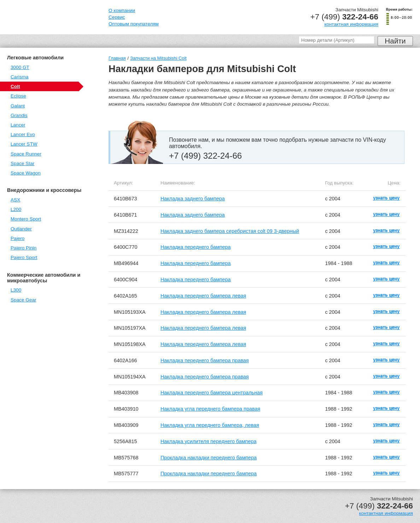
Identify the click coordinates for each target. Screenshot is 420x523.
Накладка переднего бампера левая (203, 296)
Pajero (17, 238)
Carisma (20, 77)
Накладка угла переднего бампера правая (210, 409)
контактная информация (351, 24)
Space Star (22, 163)
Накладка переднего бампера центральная (212, 393)
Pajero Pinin (24, 248)
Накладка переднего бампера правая (205, 360)
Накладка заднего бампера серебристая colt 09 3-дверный (230, 231)
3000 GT (20, 67)
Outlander (21, 229)
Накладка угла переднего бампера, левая (210, 425)
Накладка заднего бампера (193, 199)
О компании (122, 10)
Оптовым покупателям (134, 24)
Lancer (18, 125)
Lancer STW (24, 144)
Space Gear (24, 300)
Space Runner (26, 154)
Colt (15, 86)
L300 (16, 290)
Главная (117, 58)
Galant (18, 106)
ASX (15, 200)
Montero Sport (26, 219)
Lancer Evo (23, 134)
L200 (16, 209)
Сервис (117, 17)
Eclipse (18, 96)
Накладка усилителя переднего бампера (209, 441)
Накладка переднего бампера (196, 247)
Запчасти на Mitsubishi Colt (158, 58)
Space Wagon (26, 173)
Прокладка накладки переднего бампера (209, 458)
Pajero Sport (24, 257)
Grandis (19, 115)
